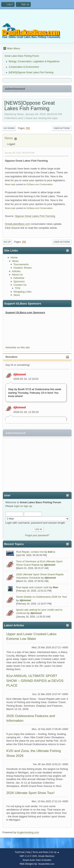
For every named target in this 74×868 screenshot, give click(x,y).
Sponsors (19, 281)
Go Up (7, 242)
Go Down (9, 128)
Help (28, 852)
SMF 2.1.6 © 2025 (28, 856)
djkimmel (20, 374)
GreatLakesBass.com (17, 224)
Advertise (19, 278)
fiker (56, 587)
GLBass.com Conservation (39, 184)
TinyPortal (20, 852)
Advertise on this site (17, 347)
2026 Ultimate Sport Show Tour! (30, 793)
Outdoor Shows (22, 268)
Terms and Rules (41, 852)
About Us (17, 275)
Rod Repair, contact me (30, 552)
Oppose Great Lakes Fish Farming (35, 216)
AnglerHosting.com (28, 832)
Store (17, 295)
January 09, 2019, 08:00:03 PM (19, 153)
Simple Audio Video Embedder (37, 860)
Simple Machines (46, 856)
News (15, 261)
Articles (16, 271)
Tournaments (21, 264)
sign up (28, 506)
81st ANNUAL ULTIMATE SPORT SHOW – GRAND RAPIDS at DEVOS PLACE (35, 681)
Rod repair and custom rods (32, 587)
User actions (62, 128)
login (17, 506)
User (7, 495)
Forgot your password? (37, 535)
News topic (10, 184)
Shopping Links (22, 292)
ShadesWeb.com (46, 864)
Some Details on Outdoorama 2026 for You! (42, 597)
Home (14, 257)
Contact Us (20, 285)
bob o (51, 552)
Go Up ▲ (55, 852)
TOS (17, 288)
